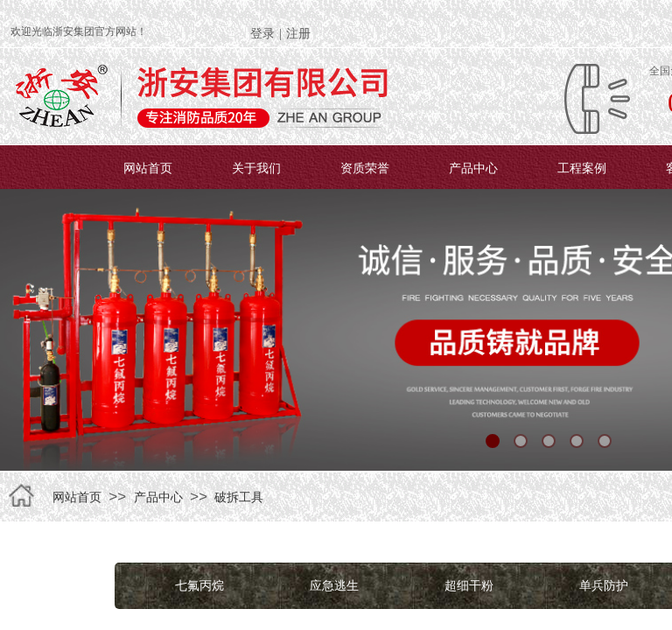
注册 (298, 34)
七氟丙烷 (199, 585)
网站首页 (148, 168)
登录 (262, 34)
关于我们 (256, 168)
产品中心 (473, 168)
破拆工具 (239, 497)
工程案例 (582, 168)
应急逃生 (334, 585)
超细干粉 (469, 585)
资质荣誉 (365, 168)
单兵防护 (604, 585)
